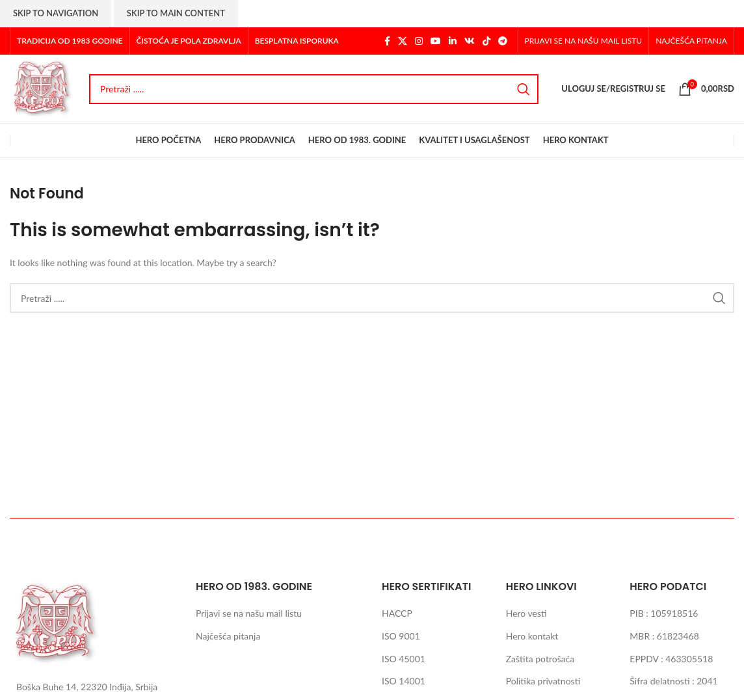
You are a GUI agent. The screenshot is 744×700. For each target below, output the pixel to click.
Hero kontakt (532, 636)
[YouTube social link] (436, 41)
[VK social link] (470, 41)
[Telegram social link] (503, 41)
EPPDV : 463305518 (671, 659)
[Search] (314, 89)
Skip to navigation (56, 13)
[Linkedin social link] (453, 41)
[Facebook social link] (387, 41)
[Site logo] (43, 87)
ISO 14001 (404, 681)
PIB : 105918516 (664, 613)
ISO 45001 (404, 659)
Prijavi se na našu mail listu (249, 613)
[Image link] (57, 622)
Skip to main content (176, 13)
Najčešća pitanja (228, 636)
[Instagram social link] (419, 41)
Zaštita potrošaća (540, 659)
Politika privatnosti (543, 681)
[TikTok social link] (486, 41)
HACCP (397, 613)
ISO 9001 (401, 636)
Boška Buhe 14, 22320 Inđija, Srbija (87, 687)
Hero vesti (526, 613)
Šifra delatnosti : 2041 (673, 681)
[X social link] (403, 41)
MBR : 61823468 (664, 636)
